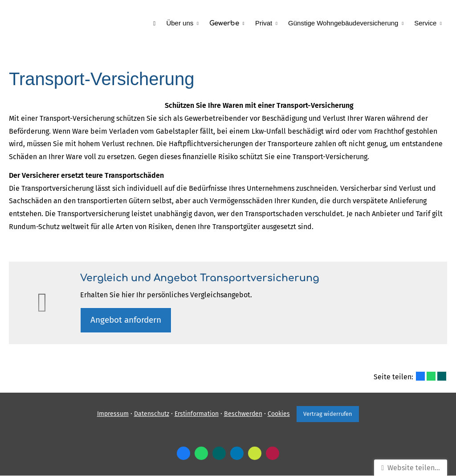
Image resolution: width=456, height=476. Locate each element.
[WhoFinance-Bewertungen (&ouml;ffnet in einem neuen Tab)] (273, 454)
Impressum (112, 414)
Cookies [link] (278, 414)
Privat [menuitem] (264, 23)
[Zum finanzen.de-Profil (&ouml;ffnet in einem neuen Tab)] (255, 454)
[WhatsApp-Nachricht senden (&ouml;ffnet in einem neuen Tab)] (201, 454)
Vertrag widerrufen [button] (328, 414)
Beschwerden (243, 414)
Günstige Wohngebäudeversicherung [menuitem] (343, 23)
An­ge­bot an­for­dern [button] (127, 320)
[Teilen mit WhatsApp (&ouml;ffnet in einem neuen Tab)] (431, 377)
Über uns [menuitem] (180, 23)
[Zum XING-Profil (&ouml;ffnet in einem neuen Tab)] (219, 454)
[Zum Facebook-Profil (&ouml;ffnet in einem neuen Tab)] (183, 454)
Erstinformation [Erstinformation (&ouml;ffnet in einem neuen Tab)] (196, 414)
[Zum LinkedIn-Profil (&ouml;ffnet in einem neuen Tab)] (237, 454)
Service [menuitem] (425, 23)
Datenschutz (151, 414)
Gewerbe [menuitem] (225, 23)
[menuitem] (155, 23)
